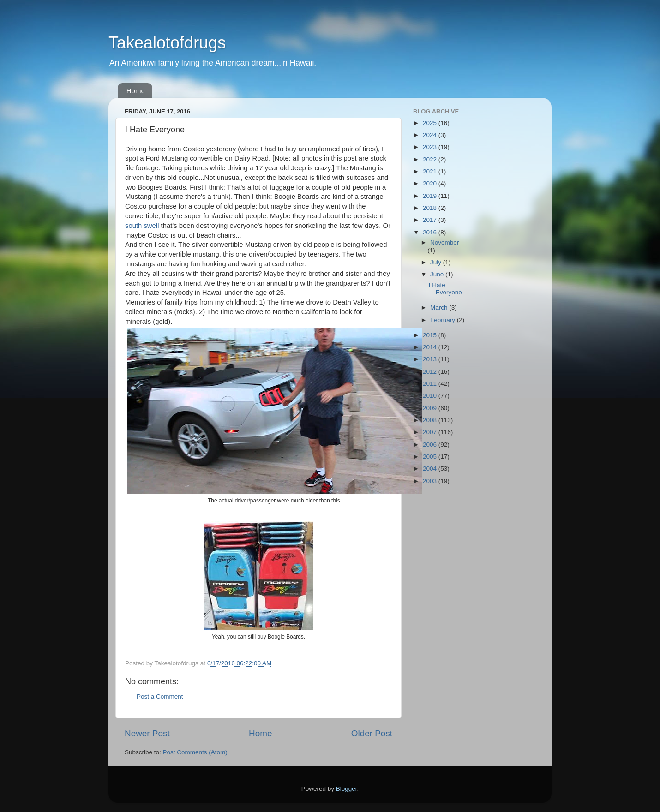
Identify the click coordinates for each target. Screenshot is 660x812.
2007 (431, 432)
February (444, 320)
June (438, 274)
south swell (142, 226)
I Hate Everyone (445, 289)
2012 (431, 372)
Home (136, 91)
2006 (431, 445)
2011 (431, 384)
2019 (431, 196)
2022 (431, 159)
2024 (431, 135)
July (437, 262)
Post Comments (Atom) (195, 752)
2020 (431, 183)
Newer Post (147, 733)
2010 (431, 396)
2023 (431, 147)
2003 (431, 481)
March (440, 307)
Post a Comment (160, 696)
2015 (431, 335)
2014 (431, 347)
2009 (431, 408)
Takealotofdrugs (167, 43)
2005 (431, 457)
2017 (431, 220)
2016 (431, 232)
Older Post (372, 733)
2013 (431, 359)
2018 (431, 208)
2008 (431, 420)
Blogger (347, 789)
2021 (431, 171)
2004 (431, 469)
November (444, 242)
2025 (431, 123)
